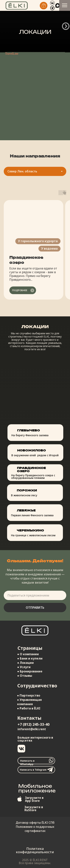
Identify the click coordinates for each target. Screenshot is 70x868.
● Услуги (24, 667)
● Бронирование (30, 671)
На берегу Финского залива (30, 435)
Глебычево (29, 430)
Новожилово (32, 450)
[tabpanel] (35, 249)
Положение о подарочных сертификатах (35, 829)
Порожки (27, 490)
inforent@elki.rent (32, 729)
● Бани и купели (30, 658)
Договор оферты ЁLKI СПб (35, 823)
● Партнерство (29, 695)
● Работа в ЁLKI (29, 708)
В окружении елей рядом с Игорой (35, 455)
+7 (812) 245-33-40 (34, 724)
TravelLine (12, 54)
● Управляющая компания (30, 702)
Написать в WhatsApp (27, 762)
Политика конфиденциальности (35, 850)
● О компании (28, 654)
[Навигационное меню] (65, 5)
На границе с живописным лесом (33, 535)
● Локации (26, 663)
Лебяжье (26, 510)
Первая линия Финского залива (32, 515)
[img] (44, 6)
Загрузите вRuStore (34, 809)
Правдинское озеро (31, 470)
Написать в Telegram (33, 770)
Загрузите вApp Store (34, 799)
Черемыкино (30, 530)
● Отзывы (25, 676)
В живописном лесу (24, 495)
